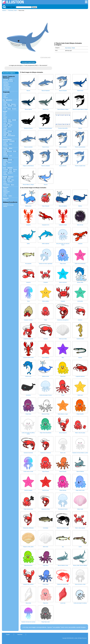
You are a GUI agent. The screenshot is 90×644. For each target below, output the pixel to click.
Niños (9, 178)
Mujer (5, 182)
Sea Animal (11, 10)
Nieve (9, 109)
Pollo (5, 136)
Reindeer (6, 83)
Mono (5, 118)
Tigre (9, 123)
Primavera (6, 93)
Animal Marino (7, 140)
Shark (15, 10)
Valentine (6, 85)
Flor (4, 100)
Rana (5, 131)
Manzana (9, 151)
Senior (5, 183)
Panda (5, 117)
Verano (5, 95)
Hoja (9, 104)
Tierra (5, 106)
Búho (9, 134)
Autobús (6, 161)
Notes (10, 196)
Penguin (6, 146)
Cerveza (6, 156)
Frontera (6, 204)
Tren (5, 165)
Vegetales (6, 150)
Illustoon (4, 10)
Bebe (5, 178)
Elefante (6, 125)
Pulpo (5, 143)
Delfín (10, 144)
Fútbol (5, 189)
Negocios (6, 198)
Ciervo (5, 122)
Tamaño (10, 106)
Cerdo (5, 120)
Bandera (10, 173)
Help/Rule (20, 634)
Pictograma (6, 185)
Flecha (15, 170)
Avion (5, 163)
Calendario (6, 90)
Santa (11, 79)
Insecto (5, 137)
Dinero (5, 200)
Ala (14, 171)
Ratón (5, 130)
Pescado (6, 141)
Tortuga (10, 131)
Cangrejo (12, 141)
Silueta (5, 206)
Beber (11, 148)
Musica (5, 196)
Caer (5, 96)
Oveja (10, 122)
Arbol (5, 104)
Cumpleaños (7, 87)
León (5, 123)
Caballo (14, 120)
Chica (8, 180)
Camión (10, 160)
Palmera (13, 104)
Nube (5, 109)
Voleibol (5, 193)
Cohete (9, 163)
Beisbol (5, 190)
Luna (15, 106)
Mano (12, 185)
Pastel (5, 154)
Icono (4, 168)
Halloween (6, 84)
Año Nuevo (6, 88)
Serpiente (6, 133)
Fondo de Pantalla (8, 205)
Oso (4, 116)
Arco (11, 170)
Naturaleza (9, 100)
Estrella (5, 107)
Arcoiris (14, 109)
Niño (5, 180)
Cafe (11, 156)
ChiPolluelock (11, 136)
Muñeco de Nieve (8, 81)
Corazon (6, 170)
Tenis (5, 194)
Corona (5, 171)
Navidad (6, 79)
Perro (5, 114)
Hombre (10, 182)
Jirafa (11, 125)
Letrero (5, 174)
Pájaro (5, 134)
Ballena (5, 144)
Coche (5, 160)
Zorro (9, 127)
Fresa (15, 151)
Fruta (5, 151)
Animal (5, 111)
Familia (5, 177)
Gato (5, 113)
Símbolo (10, 168)
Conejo (5, 128)
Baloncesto (6, 192)
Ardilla (5, 127)
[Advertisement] (71, 27)
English (8, 634)
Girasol (5, 103)
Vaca (9, 120)
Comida (5, 148)
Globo (10, 171)
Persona (11, 177)
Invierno (5, 98)
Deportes (6, 187)
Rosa (5, 101)
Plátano (5, 153)
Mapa (5, 173)
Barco (5, 164)
